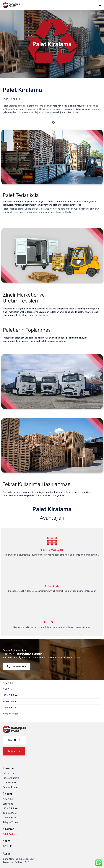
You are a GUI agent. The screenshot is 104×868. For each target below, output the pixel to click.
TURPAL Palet (10, 701)
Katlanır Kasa (9, 708)
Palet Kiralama (10, 834)
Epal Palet (8, 689)
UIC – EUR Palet (11, 695)
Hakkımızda (9, 773)
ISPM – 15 (7, 846)
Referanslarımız (11, 778)
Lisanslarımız (9, 783)
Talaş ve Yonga (10, 714)
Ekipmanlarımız (10, 787)
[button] (16, 666)
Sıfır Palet (8, 683)
